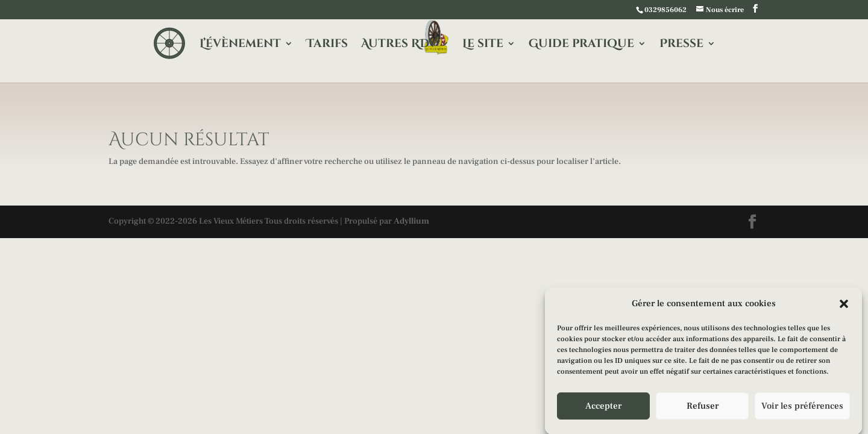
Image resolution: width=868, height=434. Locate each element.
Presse (681, 45)
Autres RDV (399, 45)
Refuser (703, 407)
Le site (483, 45)
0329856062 (665, 10)
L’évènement (240, 45)
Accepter (603, 407)
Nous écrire (725, 10)
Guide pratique (581, 45)
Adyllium (411, 221)
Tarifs (327, 45)
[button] (844, 306)
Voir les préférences (802, 407)
